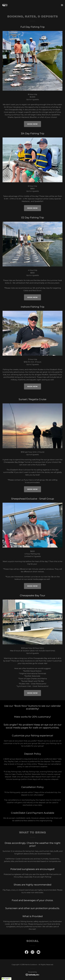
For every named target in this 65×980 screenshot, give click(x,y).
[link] (5, 5)
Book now (32, 124)
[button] (62, 5)
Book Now (32, 208)
